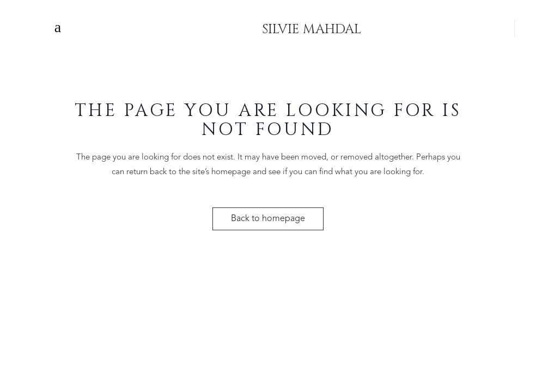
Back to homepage (268, 219)
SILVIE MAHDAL (312, 27)
